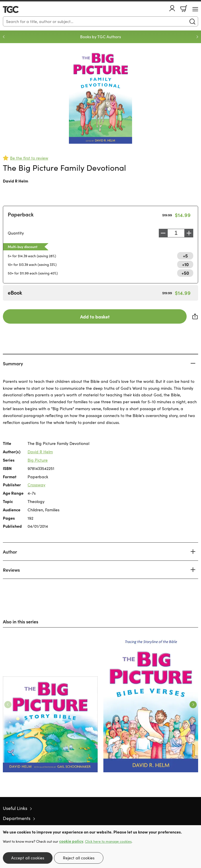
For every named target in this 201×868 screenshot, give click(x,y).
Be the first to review (29, 158)
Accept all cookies (28, 858)
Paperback (21, 214)
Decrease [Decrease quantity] (163, 233)
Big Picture (38, 460)
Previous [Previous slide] (4, 37)
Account (172, 8)
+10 (185, 264)
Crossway (36, 485)
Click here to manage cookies (108, 841)
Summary (13, 363)
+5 (185, 256)
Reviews (11, 570)
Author (10, 552)
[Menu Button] (195, 9)
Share (195, 316)
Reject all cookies (79, 858)
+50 (185, 273)
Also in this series (21, 621)
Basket (184, 9)
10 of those (19, 9)
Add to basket (95, 316)
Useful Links (15, 808)
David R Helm (16, 181)
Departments (17, 818)
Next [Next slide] (197, 37)
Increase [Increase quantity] (189, 233)
